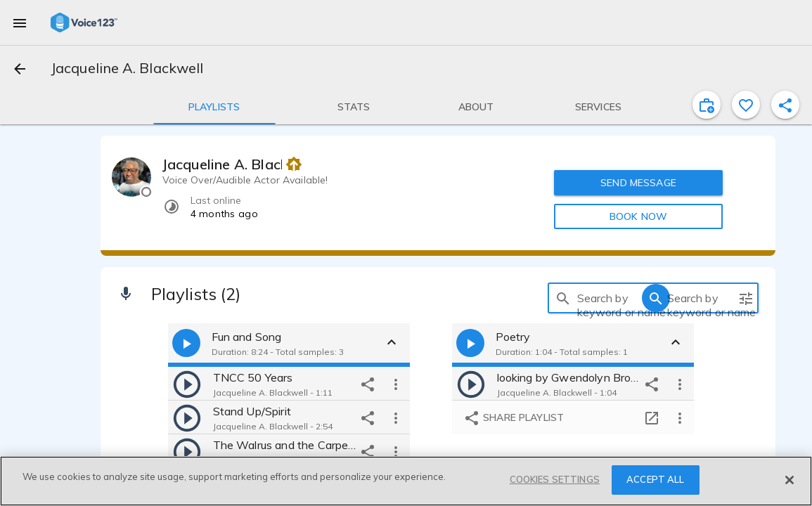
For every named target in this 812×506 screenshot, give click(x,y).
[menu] (20, 22)
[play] (187, 384)
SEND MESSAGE (638, 183)
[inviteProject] (707, 105)
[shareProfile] (785, 105)
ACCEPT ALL (655, 479)
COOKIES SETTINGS (555, 479)
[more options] (396, 384)
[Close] (790, 480)
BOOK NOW (638, 216)
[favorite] (746, 105)
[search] (563, 298)
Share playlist (514, 419)
